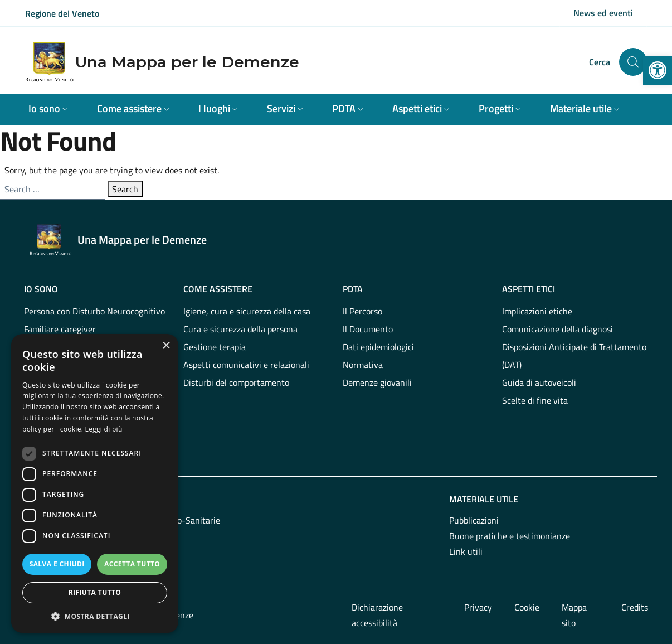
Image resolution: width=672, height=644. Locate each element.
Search (125, 189)
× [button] (166, 346)
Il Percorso (362, 311)
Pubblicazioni (474, 520)
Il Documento (368, 329)
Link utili (466, 551)
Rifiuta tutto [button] (95, 592)
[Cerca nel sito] (633, 62)
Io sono (41, 289)
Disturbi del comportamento (236, 382)
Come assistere (218, 289)
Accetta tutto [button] (132, 564)
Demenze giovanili (377, 382)
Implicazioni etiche (537, 311)
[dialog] (95, 483)
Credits (635, 607)
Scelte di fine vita (535, 400)
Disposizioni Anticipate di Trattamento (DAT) (574, 356)
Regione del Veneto (62, 13)
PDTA (353, 289)
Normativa (363, 365)
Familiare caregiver (60, 329)
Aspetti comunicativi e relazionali (246, 365)
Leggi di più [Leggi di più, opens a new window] (104, 429)
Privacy (478, 607)
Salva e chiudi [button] (57, 564)
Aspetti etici (529, 289)
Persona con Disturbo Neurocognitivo (94, 311)
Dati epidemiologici (378, 347)
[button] (658, 70)
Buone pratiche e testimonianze (510, 536)
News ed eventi (603, 13)
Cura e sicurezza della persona (240, 329)
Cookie (527, 607)
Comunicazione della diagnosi (557, 329)
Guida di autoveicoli (539, 382)
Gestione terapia (215, 347)
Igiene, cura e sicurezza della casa (247, 311)
